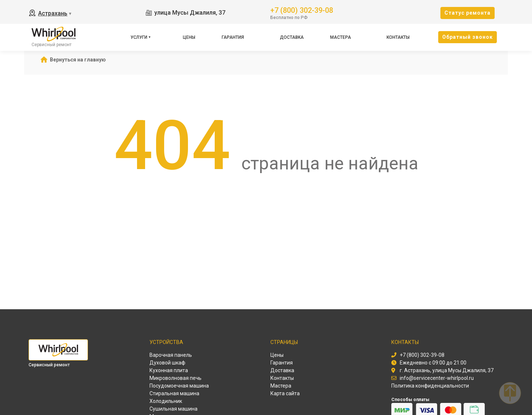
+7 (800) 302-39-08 (302, 10)
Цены (189, 37)
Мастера (341, 37)
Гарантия (233, 37)
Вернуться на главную (78, 60)
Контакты (398, 37)
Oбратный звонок (468, 37)
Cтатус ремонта (468, 13)
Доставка (292, 37)
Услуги (139, 37)
